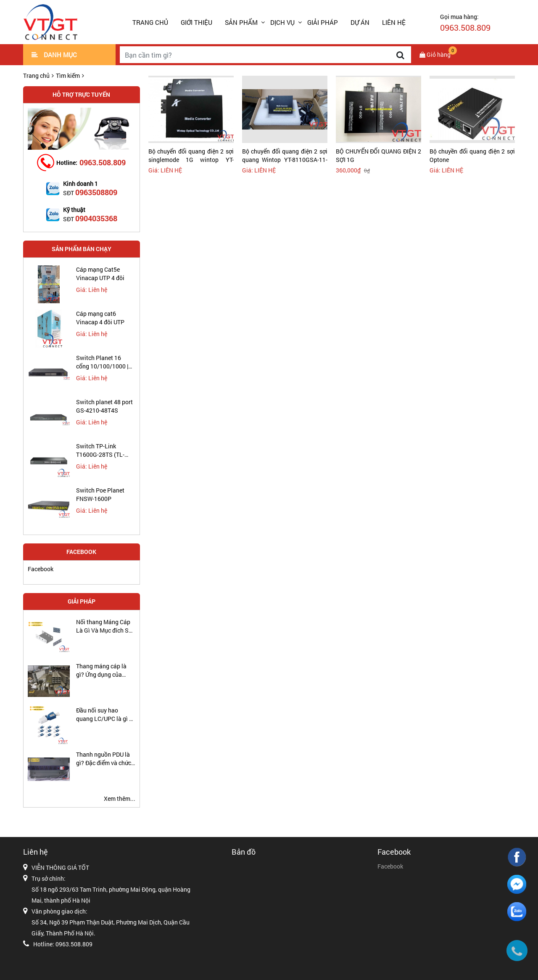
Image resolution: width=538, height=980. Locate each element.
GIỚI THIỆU (196, 22)
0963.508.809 (103, 162)
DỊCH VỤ (282, 22)
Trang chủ (150, 22)
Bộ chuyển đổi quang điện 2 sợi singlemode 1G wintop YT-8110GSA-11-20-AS (191, 156)
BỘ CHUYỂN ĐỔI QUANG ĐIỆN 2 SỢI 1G (378, 155)
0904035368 (96, 218)
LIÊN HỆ (394, 22)
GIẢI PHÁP (323, 22)
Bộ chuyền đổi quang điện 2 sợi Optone (472, 155)
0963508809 (96, 192)
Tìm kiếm (68, 75)
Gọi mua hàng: (465, 23)
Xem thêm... (120, 799)
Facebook (41, 569)
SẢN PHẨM (241, 22)
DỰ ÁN (360, 22)
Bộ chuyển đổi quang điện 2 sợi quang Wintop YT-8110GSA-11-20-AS (285, 156)
